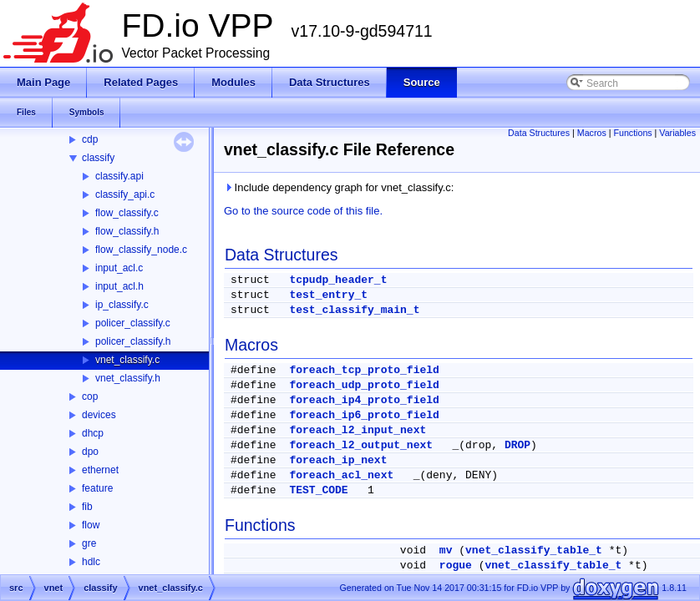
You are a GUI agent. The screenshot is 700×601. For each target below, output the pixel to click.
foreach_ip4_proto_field (364, 400)
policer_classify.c (133, 323)
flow (91, 525)
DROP (517, 445)
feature (97, 488)
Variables (677, 133)
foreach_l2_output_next (361, 445)
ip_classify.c (122, 305)
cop (90, 396)
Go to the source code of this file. (303, 211)
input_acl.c (119, 268)
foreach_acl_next (341, 475)
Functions (632, 133)
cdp (90, 139)
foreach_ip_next (338, 460)
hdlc (91, 562)
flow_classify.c (127, 213)
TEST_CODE (318, 490)
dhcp (93, 433)
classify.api (119, 176)
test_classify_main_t (354, 310)
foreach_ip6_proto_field (364, 415)
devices (99, 415)
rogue (456, 566)
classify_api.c (125, 194)
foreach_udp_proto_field (364, 385)
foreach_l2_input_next (358, 430)
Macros (592, 133)
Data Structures (539, 133)
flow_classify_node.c (141, 250)
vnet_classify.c (127, 360)
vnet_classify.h (128, 378)
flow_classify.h (127, 231)
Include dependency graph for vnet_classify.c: (339, 187)
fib (87, 507)
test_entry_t (328, 295)
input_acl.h (119, 286)
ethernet (100, 470)
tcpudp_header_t (338, 280)
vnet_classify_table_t (534, 550)
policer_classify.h (133, 341)
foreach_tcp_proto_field (364, 370)
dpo (90, 452)
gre (89, 543)
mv (446, 550)
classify (98, 158)
